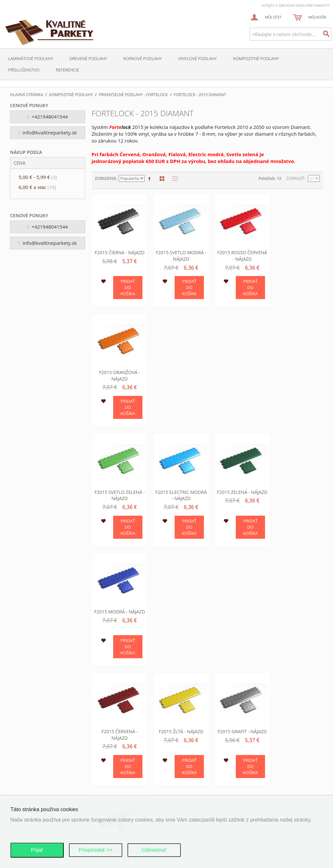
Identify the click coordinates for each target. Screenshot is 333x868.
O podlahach (257, 775)
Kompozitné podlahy (256, 58)
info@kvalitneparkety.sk (47, 132)
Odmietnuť (154, 850)
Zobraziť (295, 178)
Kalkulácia (255, 791)
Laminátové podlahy (31, 58)
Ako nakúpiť (186, 791)
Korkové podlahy (142, 58)
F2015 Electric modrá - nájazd (178, 371)
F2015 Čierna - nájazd (119, 251)
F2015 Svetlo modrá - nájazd (178, 254)
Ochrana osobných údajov (123, 757)
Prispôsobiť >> (96, 850)
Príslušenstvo (24, 70)
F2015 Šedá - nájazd (296, 486)
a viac (37, 187)
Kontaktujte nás (32, 759)
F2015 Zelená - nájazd (237, 371)
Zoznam (173, 179)
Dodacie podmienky (194, 767)
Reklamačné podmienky (198, 775)
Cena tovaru (187, 783)
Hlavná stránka (27, 95)
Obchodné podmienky (196, 759)
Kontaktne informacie (267, 767)
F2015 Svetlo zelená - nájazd (119, 371)
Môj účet (24, 767)
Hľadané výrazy (31, 783)
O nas (249, 759)
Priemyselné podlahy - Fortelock (133, 95)
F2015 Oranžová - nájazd (296, 254)
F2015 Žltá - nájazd (178, 486)
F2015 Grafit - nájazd (237, 486)
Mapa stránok (30, 775)
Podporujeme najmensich (270, 783)
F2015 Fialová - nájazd (118, 606)
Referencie (67, 70)
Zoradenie (106, 178)
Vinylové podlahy (198, 58)
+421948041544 (48, 117)
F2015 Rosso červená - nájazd (237, 254)
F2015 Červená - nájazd (119, 489)
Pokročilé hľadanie (35, 791)
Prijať (37, 850)
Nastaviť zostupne (151, 179)
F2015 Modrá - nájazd (296, 371)
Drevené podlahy (88, 58)
